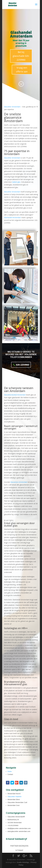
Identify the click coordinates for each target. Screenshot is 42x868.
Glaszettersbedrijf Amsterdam (15, 395)
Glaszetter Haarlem (14, 797)
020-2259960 (22, 365)
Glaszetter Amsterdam (12, 107)
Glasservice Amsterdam (19, 482)
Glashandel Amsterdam (12, 217)
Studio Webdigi (23, 862)
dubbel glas (16, 182)
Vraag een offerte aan (22, 70)
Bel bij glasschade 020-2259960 (21, 56)
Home (10, 771)
